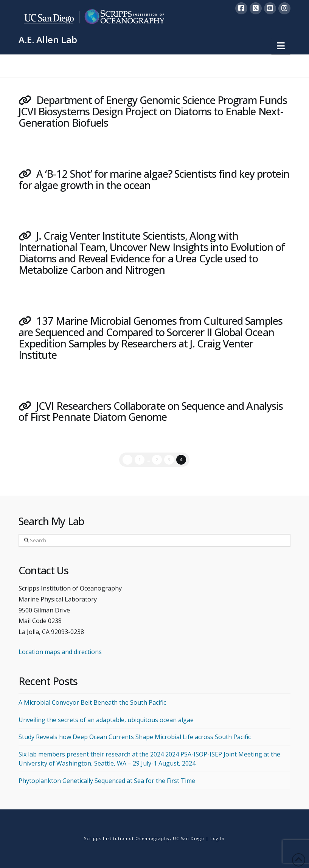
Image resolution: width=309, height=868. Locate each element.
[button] (281, 46)
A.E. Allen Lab (48, 40)
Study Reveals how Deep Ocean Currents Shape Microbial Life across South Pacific (135, 737)
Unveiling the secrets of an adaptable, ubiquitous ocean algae (106, 720)
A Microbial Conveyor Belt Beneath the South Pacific (92, 702)
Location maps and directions (60, 652)
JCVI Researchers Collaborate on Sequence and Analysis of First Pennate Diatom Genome (151, 412)
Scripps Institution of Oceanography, (128, 838)
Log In (217, 838)
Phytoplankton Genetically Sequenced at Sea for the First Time (107, 781)
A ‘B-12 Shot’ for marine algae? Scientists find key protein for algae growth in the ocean (154, 179)
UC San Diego (189, 838)
